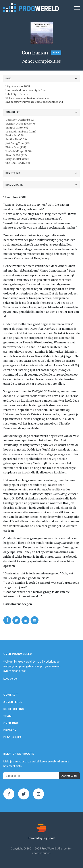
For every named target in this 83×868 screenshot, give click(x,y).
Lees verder (11, 679)
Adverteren (13, 702)
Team (8, 716)
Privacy (10, 730)
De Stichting (14, 709)
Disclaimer (13, 738)
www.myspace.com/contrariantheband (40, 102)
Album (56, 53)
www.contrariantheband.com (33, 98)
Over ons (11, 723)
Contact (11, 695)
